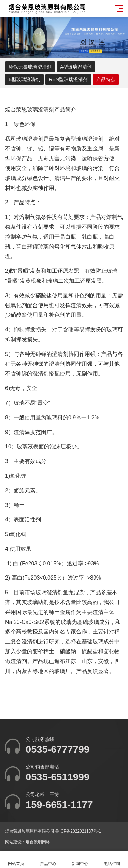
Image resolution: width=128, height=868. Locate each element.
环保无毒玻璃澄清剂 (30, 67)
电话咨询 (112, 860)
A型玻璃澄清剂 (76, 67)
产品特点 (106, 79)
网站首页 (16, 860)
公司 (114, 602)
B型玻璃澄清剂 (24, 79)
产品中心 (48, 860)
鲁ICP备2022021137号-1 (78, 831)
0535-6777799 (58, 749)
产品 (60, 110)
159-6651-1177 (59, 805)
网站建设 (13, 842)
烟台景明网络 (38, 842)
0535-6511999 (58, 777)
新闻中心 (80, 860)
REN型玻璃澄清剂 (68, 79)
